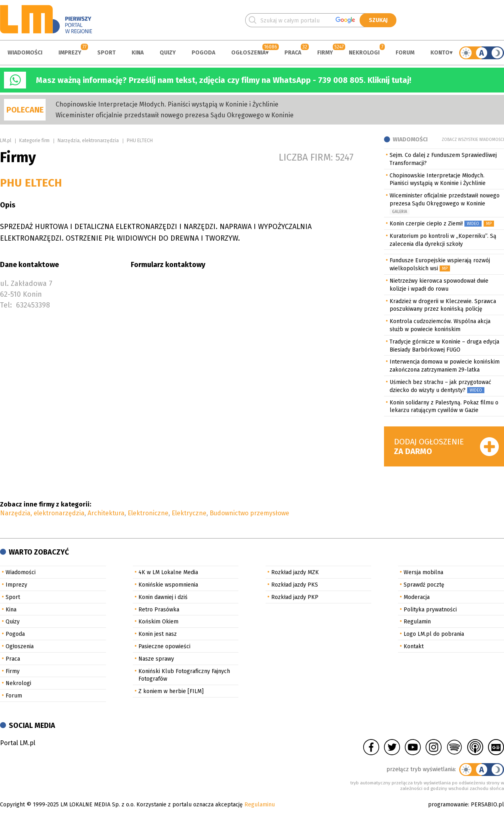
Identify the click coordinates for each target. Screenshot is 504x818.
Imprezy (70, 53)
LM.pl (6, 141)
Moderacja (417, 597)
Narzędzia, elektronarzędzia (88, 141)
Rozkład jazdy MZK (295, 572)
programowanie (448, 805)
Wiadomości (25, 53)
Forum (405, 53)
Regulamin (417, 622)
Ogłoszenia (248, 53)
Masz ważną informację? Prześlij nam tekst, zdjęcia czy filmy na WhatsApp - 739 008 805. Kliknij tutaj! (224, 80)
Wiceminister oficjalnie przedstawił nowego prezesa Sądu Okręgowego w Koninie (175, 115)
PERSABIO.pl (487, 805)
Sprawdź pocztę (424, 585)
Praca (293, 53)
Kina (138, 53)
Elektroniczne (148, 513)
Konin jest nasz (158, 634)
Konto (440, 53)
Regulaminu (260, 805)
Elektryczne (189, 513)
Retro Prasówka (159, 610)
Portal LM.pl (18, 743)
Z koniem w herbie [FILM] (171, 691)
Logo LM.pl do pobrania (434, 634)
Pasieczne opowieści (164, 646)
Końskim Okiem (158, 622)
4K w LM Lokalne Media (168, 572)
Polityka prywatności (430, 610)
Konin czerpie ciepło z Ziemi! (426, 224)
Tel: (6, 305)
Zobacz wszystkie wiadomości (473, 140)
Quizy (168, 53)
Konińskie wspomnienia (168, 585)
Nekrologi (364, 53)
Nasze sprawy (156, 659)
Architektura (106, 513)
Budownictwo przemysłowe (249, 513)
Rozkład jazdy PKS (295, 585)
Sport (106, 53)
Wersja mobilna (423, 572)
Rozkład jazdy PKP (295, 597)
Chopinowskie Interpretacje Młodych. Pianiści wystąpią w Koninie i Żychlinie (167, 104)
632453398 (33, 305)
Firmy (325, 53)
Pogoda (203, 53)
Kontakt (414, 646)
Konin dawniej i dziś (163, 597)
